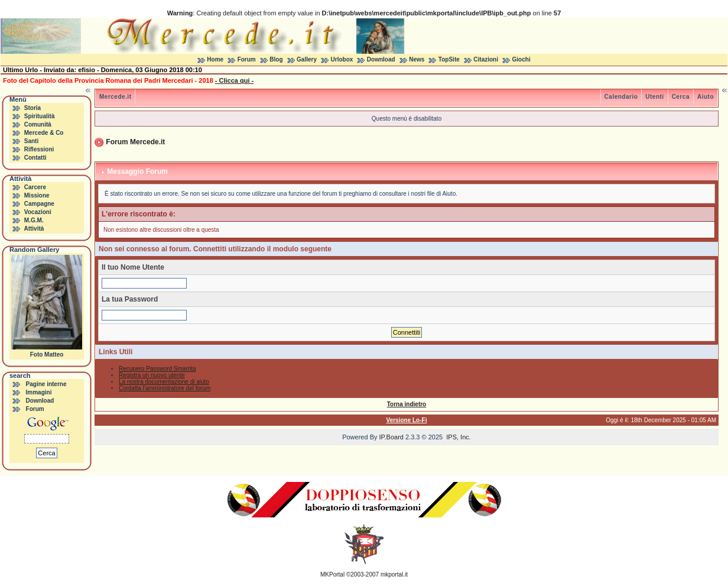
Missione (37, 195)
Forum (247, 59)
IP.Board (391, 437)
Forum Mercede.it (135, 142)
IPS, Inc (458, 437)
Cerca (681, 97)
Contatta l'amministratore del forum (165, 388)
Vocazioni (38, 212)
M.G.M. (34, 220)
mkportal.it (394, 574)
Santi (31, 141)
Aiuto (706, 97)
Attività (34, 229)
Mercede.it (115, 97)
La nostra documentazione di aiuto (164, 382)
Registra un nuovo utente (152, 375)
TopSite (449, 59)
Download (381, 59)
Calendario (621, 97)
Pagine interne (46, 384)
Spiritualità (40, 116)
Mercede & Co (44, 133)
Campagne (39, 204)
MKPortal (332, 574)
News (417, 59)
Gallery (307, 59)
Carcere (35, 187)
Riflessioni (39, 149)
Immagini (39, 392)
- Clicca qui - (234, 80)
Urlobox (342, 59)
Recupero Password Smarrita (157, 369)
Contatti (35, 158)
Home (215, 59)
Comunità (38, 124)
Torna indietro (407, 404)
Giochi (521, 59)
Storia (32, 108)
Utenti (654, 97)
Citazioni (486, 59)
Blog (276, 59)
